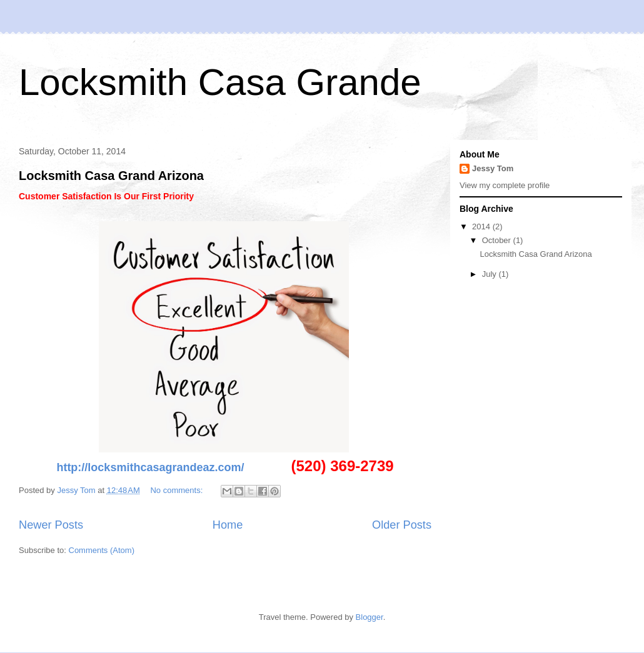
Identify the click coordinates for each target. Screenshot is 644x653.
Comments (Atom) (102, 550)
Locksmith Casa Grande (220, 82)
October (498, 240)
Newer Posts (51, 525)
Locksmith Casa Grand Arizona (111, 176)
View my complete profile (505, 185)
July (491, 274)
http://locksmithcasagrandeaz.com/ (150, 467)
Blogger (370, 617)
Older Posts (402, 525)
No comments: (177, 490)
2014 (482, 227)
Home (228, 525)
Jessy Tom (493, 168)
